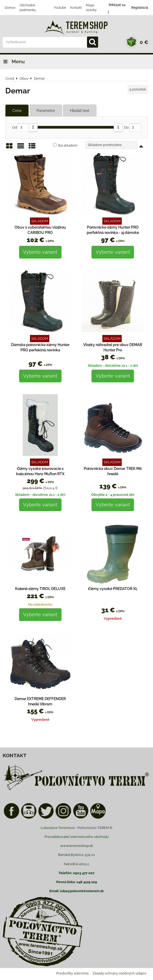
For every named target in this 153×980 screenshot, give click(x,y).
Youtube (60, 8)
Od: (21, 127)
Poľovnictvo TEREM (93, 828)
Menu (12, 62)
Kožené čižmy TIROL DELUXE (40, 589)
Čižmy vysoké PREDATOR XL (113, 589)
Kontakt (76, 8)
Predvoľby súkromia (72, 973)
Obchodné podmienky (28, 8)
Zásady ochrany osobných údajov (119, 973)
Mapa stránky (91, 8)
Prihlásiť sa (117, 5)
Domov (10, 8)
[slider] (33, 127)
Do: (132, 127)
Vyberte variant (40, 252)
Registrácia (140, 8)
